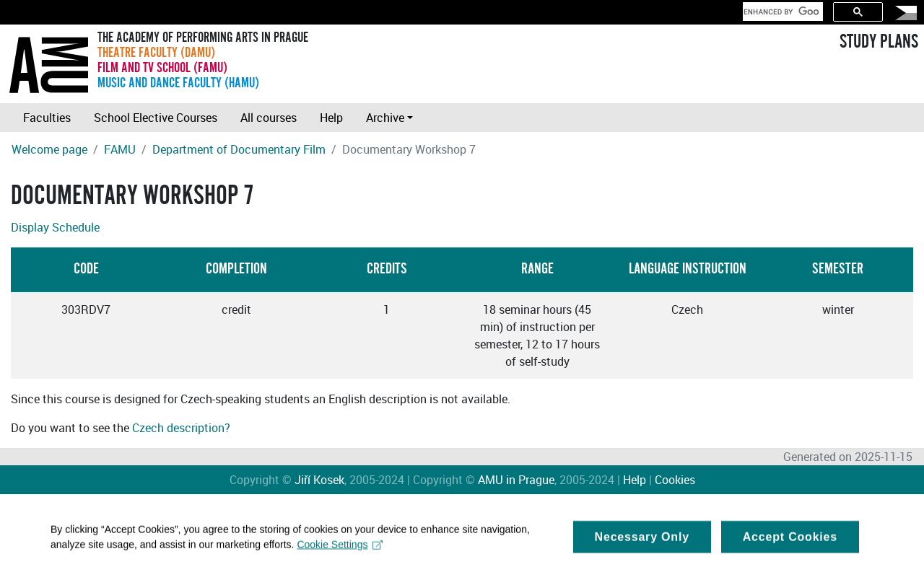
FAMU (120, 149)
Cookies (675, 480)
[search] (781, 12)
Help (331, 118)
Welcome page (49, 149)
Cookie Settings (340, 548)
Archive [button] (385, 118)
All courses (269, 118)
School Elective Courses (156, 118)
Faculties (47, 118)
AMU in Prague (516, 480)
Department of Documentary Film (239, 149)
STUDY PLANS (879, 42)
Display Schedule (55, 227)
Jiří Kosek (319, 480)
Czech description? (181, 428)
